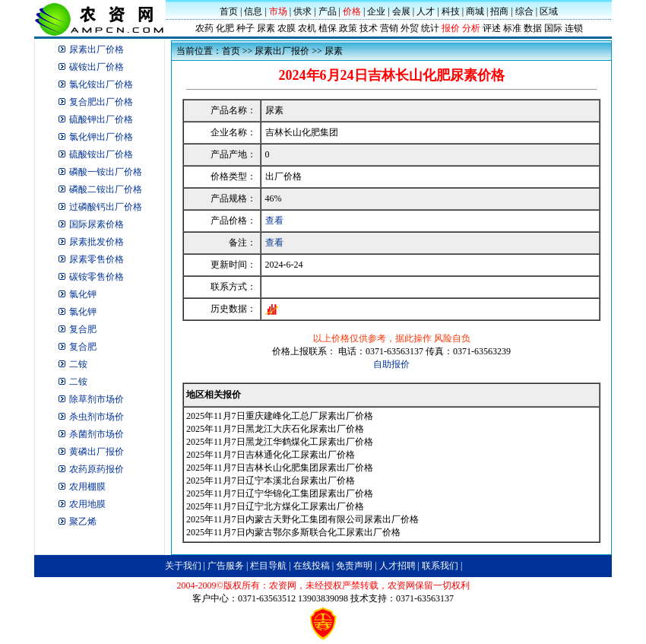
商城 (475, 11)
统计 (430, 28)
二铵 (78, 364)
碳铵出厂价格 (97, 67)
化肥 (225, 28)
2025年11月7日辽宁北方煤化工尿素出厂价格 (275, 506)
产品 (328, 11)
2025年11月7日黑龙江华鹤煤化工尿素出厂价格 (280, 442)
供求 (302, 11)
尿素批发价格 (97, 242)
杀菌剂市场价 (97, 434)
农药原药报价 (97, 469)
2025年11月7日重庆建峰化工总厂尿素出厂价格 (280, 416)
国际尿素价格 (97, 224)
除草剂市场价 (97, 399)
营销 (389, 28)
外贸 (410, 28)
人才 (426, 11)
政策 (348, 28)
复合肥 (83, 329)
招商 (499, 11)
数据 (533, 28)
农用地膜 (87, 504)
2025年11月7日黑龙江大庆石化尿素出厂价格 (275, 429)
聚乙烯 (83, 522)
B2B (473, 566)
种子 (245, 28)
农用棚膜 (87, 487)
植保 (328, 28)
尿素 (266, 28)
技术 (369, 28)
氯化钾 (83, 294)
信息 (253, 11)
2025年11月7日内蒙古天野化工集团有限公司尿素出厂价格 (302, 519)
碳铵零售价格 (97, 277)
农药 (204, 28)
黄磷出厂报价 (97, 452)
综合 (524, 11)
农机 (307, 28)
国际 (553, 28)
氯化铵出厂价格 (101, 84)
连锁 (574, 28)
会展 (401, 11)
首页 (229, 11)
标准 (512, 28)
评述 (492, 28)
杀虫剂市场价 (97, 417)
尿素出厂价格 (97, 49)
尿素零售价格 (97, 259)
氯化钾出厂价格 (101, 137)
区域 (549, 11)
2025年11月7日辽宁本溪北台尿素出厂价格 (271, 481)
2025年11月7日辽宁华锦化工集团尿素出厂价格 (280, 493)
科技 (451, 11)
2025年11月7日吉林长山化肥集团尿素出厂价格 (280, 468)
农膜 (287, 28)
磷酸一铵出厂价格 (106, 172)
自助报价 (391, 364)
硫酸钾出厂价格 (101, 119)
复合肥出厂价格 (101, 102)
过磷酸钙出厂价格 (106, 207)
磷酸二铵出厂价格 (106, 189)
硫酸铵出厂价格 (101, 154)
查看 (274, 220)
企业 (376, 11)
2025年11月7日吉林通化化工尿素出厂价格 (271, 455)
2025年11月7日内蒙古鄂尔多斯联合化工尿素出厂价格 (293, 532)
